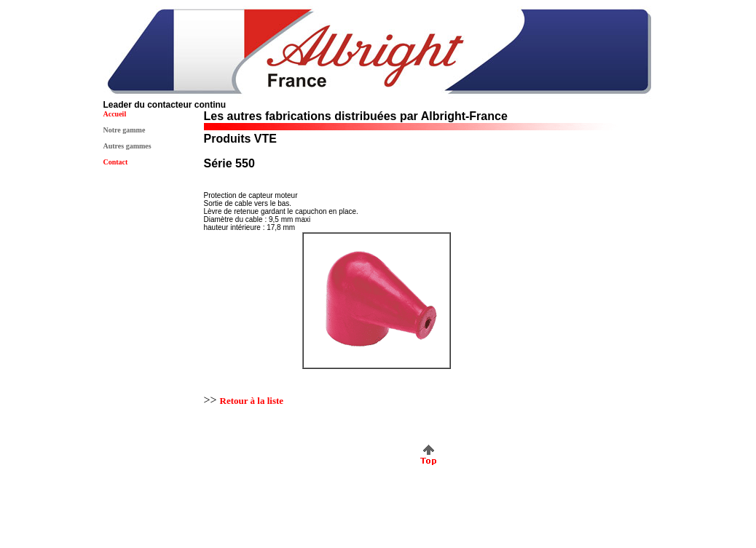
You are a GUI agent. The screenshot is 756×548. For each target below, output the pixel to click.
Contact (116, 162)
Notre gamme (125, 130)
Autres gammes (127, 146)
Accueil (115, 114)
